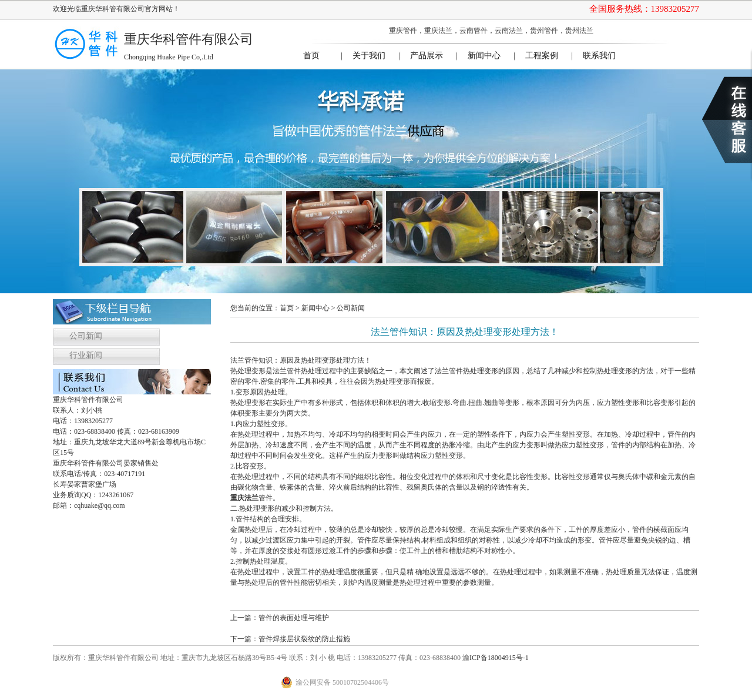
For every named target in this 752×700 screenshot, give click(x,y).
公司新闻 (86, 336)
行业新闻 (86, 355)
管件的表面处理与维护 (294, 618)
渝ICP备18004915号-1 (496, 658)
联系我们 (599, 56)
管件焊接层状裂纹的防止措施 (304, 639)
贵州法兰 (579, 31)
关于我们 (369, 56)
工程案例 (542, 56)
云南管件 (474, 31)
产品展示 (427, 56)
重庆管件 (403, 31)
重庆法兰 (438, 31)
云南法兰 (509, 31)
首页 (311, 56)
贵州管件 (544, 31)
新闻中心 (484, 56)
